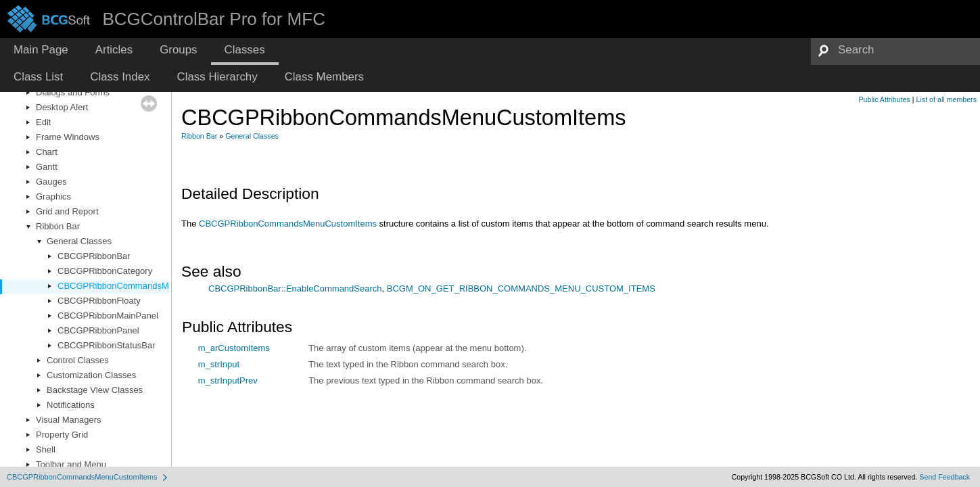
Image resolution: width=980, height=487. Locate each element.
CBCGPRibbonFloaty (99, 301)
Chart (47, 152)
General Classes (79, 241)
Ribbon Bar (58, 226)
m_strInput (219, 364)
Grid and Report (67, 211)
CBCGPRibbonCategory (105, 271)
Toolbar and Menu (71, 464)
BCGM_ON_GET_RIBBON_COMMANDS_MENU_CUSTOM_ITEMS (521, 288)
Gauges (51, 182)
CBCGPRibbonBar (94, 256)
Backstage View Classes (95, 390)
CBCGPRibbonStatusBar (107, 345)
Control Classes (78, 360)
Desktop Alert (62, 107)
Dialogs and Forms (73, 92)
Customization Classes (91, 375)
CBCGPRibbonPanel (98, 330)
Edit (43, 122)
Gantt (47, 167)
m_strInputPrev (228, 380)
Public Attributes (884, 99)
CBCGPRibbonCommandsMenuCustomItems (146, 286)
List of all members (947, 99)
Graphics (53, 196)
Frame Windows (68, 137)
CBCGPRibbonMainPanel (108, 316)
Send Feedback (944, 477)
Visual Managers (69, 420)
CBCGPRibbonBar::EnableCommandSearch (295, 288)
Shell (46, 449)
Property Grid (62, 435)
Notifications (71, 405)
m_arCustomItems (234, 348)
